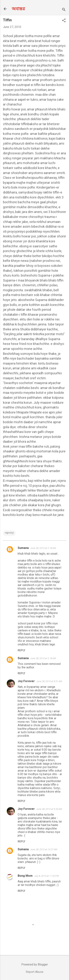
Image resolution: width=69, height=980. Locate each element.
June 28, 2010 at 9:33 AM (49, 809)
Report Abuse (35, 972)
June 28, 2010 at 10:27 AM (44, 849)
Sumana (23, 548)
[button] (64, 21)
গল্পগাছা (9, 533)
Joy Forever (26, 681)
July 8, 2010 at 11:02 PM (46, 876)
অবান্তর (18, 9)
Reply (21, 650)
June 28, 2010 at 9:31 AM (49, 681)
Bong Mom (25, 876)
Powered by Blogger (35, 964)
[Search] (64, 10)
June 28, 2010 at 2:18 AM (43, 548)
